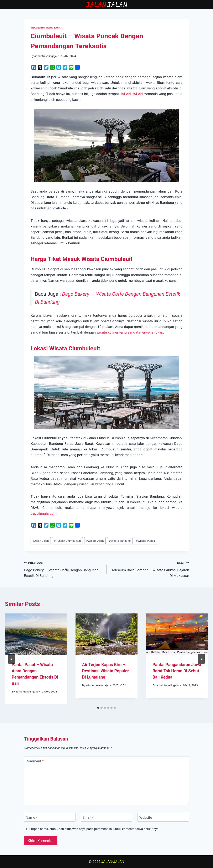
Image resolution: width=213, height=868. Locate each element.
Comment (35, 761)
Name (32, 817)
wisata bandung (120, 541)
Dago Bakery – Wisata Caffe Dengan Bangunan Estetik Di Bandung (63, 569)
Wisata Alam (95, 541)
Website (146, 817)
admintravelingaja (45, 56)
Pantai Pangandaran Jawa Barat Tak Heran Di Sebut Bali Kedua (177, 671)
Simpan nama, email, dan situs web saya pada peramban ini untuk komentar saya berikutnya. (94, 829)
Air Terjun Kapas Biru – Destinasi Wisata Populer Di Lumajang (106, 671)
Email (88, 817)
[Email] (106, 817)
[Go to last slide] (12, 659)
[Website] (163, 817)
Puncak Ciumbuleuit (67, 541)
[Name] (50, 817)
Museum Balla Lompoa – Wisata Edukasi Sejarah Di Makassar (150, 569)
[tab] (98, 708)
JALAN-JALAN (131, 94)
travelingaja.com (44, 513)
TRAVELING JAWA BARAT (46, 28)
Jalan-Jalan (41, 541)
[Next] (201, 659)
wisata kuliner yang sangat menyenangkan (129, 332)
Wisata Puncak (146, 541)
